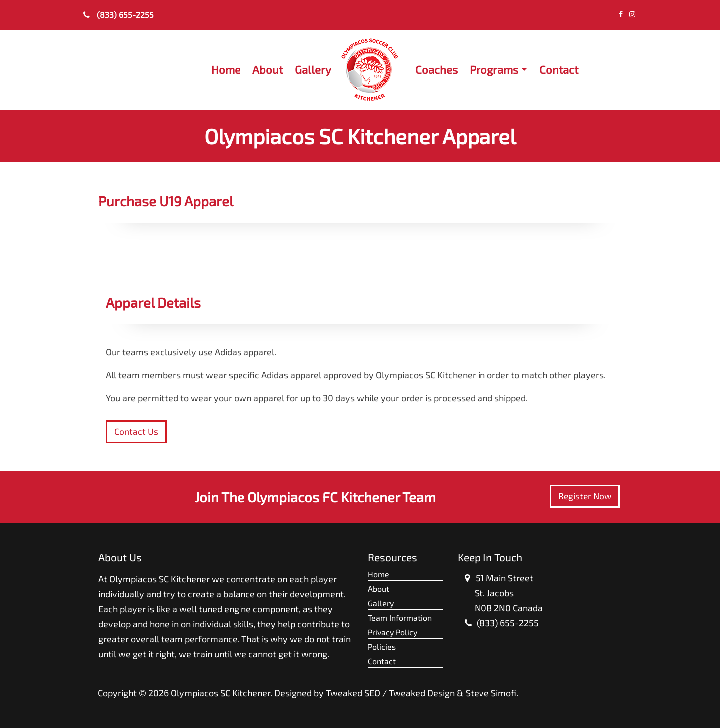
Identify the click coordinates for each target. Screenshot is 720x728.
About (268, 69)
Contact (559, 69)
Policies (382, 646)
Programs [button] (494, 69)
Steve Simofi (491, 693)
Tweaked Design (422, 693)
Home (226, 69)
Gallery (313, 69)
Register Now (585, 496)
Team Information (400, 617)
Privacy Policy (392, 632)
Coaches (436, 69)
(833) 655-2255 (119, 15)
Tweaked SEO (353, 693)
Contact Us (136, 431)
